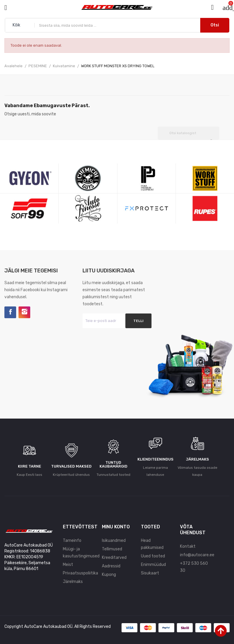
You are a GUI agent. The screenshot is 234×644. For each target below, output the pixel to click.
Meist (68, 565)
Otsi (215, 25)
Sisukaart (150, 573)
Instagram (24, 312)
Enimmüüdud (153, 565)
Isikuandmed (114, 541)
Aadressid (111, 566)
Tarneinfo (72, 541)
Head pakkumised (152, 544)
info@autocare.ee (195, 555)
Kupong (109, 575)
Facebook (10, 312)
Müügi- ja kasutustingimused (78, 553)
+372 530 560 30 (194, 567)
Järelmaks (73, 582)
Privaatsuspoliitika (78, 573)
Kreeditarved (114, 558)
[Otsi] (188, 133)
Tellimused (112, 549)
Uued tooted (153, 556)
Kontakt (188, 546)
